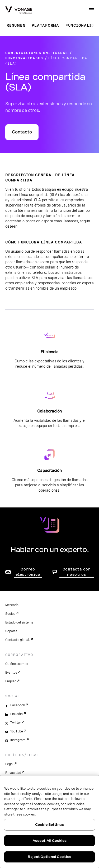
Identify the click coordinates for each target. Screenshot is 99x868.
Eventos (11, 673)
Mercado (12, 605)
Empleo (11, 681)
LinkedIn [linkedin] (16, 714)
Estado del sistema (19, 622)
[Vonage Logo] (19, 11)
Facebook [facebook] (18, 705)
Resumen (16, 25)
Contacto (22, 132)
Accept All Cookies (49, 841)
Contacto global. (18, 640)
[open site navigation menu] (91, 10)
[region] (49, 822)
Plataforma (45, 25)
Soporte (11, 631)
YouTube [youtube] (17, 731)
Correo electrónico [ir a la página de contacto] (28, 572)
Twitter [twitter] (16, 723)
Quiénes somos (17, 664)
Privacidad (13, 773)
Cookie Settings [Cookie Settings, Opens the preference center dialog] (49, 825)
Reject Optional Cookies (49, 857)
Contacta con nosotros (77, 572)
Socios (10, 614)
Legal (9, 764)
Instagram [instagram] (18, 740)
